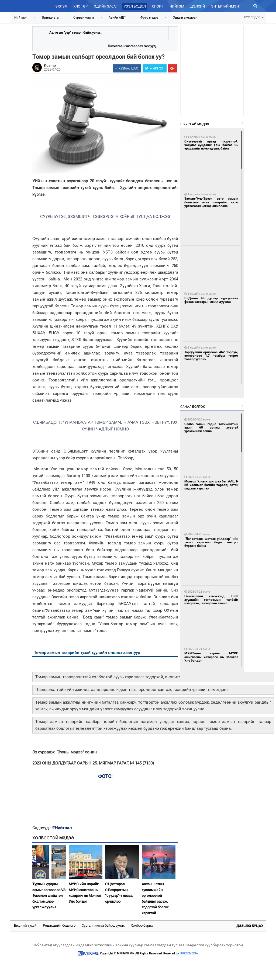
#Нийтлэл (62, 828)
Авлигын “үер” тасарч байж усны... (76, 33)
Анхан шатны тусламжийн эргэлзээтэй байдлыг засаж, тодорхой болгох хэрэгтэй (155, 898)
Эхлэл (61, 6)
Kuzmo (50, 65)
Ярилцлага (50, 18)
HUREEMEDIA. (189, 953)
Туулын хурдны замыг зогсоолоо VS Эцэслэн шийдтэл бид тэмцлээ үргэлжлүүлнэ (49, 896)
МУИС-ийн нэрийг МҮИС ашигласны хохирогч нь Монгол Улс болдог (85, 893)
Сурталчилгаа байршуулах (103, 925)
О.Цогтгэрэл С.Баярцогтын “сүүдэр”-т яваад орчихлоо (119, 893)
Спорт (158, 6)
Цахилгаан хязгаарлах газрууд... (133, 46)
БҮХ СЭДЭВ (254, 17)
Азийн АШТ (117, 18)
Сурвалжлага (84, 18)
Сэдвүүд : (42, 828)
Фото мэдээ (149, 18)
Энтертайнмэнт (226, 6)
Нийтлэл (21, 18)
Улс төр (80, 6)
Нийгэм (177, 6)
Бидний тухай (25, 925)
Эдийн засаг (106, 6)
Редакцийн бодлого (59, 925)
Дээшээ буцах (250, 926)
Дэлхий (198, 6)
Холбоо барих (142, 925)
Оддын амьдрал (185, 18)
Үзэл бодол (135, 6)
